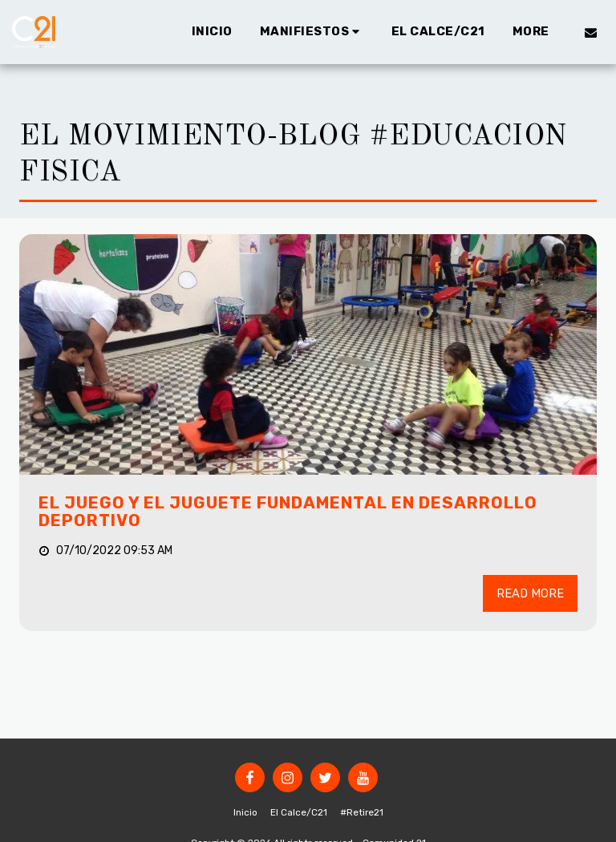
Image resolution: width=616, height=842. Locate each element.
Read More (530, 593)
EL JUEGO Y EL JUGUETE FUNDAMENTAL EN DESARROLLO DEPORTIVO (288, 512)
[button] (312, 32)
